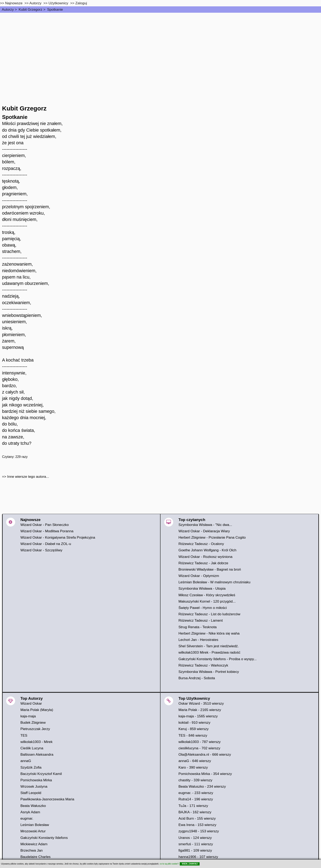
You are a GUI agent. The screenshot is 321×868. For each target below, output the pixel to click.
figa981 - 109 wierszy (195, 850)
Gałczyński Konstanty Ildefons (44, 838)
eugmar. (27, 818)
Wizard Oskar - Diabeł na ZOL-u (46, 544)
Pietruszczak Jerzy (35, 729)
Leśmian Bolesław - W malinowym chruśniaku (215, 582)
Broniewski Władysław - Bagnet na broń (210, 569)
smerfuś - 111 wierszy (196, 844)
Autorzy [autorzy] (36, 3)
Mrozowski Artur (33, 831)
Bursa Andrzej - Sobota (197, 678)
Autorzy (8, 9)
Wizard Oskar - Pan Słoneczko (45, 525)
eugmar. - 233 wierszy (196, 793)
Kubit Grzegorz (31, 9)
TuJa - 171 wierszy (193, 806)
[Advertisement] (160, 43)
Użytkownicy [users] (58, 3)
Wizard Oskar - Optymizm (199, 576)
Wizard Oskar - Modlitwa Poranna (47, 531)
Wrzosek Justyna (34, 786)
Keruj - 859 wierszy (194, 729)
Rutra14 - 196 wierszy (196, 799)
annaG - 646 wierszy (195, 761)
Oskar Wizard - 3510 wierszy (201, 703)
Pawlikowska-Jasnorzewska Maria (47, 799)
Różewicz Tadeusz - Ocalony (201, 544)
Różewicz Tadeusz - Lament (201, 620)
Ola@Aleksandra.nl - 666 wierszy (205, 754)
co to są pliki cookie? (169, 864)
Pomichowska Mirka (36, 780)
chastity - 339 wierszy (196, 780)
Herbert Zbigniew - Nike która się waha (209, 633)
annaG (26, 761)
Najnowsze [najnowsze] (14, 3)
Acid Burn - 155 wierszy (197, 818)
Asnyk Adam (30, 812)
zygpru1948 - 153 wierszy (199, 831)
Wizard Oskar (31, 703)
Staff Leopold (31, 793)
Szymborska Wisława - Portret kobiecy (209, 672)
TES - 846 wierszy (193, 735)
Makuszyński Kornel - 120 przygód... (207, 601)
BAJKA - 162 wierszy (195, 812)
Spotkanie (55, 9)
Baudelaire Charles (36, 857)
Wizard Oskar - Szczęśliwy (41, 550)
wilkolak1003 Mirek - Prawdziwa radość (209, 652)
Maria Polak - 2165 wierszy (200, 710)
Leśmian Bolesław (35, 825)
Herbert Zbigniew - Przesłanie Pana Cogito (212, 537)
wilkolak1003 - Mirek (37, 742)
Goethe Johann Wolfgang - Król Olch (207, 550)
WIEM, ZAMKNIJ (190, 864)
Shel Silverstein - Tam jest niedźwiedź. (209, 646)
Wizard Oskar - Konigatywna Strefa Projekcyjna (58, 537)
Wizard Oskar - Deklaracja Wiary (204, 531)
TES (24, 735)
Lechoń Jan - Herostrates (198, 640)
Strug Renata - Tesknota (198, 627)
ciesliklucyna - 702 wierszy (199, 748)
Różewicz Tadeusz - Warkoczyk (203, 665)
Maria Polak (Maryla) (37, 710)
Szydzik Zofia (31, 767)
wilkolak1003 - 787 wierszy (200, 742)
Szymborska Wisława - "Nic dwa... (205, 525)
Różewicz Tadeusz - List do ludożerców (209, 614)
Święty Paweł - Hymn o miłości (203, 608)
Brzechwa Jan (32, 850)
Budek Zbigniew (33, 722)
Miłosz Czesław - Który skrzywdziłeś (207, 595)
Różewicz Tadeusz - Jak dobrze (203, 563)
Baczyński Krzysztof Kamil (41, 774)
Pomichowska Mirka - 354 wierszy (205, 774)
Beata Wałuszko (33, 806)
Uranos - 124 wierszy (195, 838)
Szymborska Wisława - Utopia (202, 588)
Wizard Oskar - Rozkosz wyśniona (206, 557)
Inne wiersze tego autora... (28, 477)
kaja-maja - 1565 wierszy (198, 716)
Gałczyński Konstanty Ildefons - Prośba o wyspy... (218, 659)
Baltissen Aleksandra (37, 754)
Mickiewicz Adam (34, 844)
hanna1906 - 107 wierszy (198, 857)
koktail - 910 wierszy (194, 722)
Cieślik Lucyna (32, 748)
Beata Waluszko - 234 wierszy (202, 786)
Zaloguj (81, 3)
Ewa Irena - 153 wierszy (197, 825)
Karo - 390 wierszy (193, 767)
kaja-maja (28, 716)
